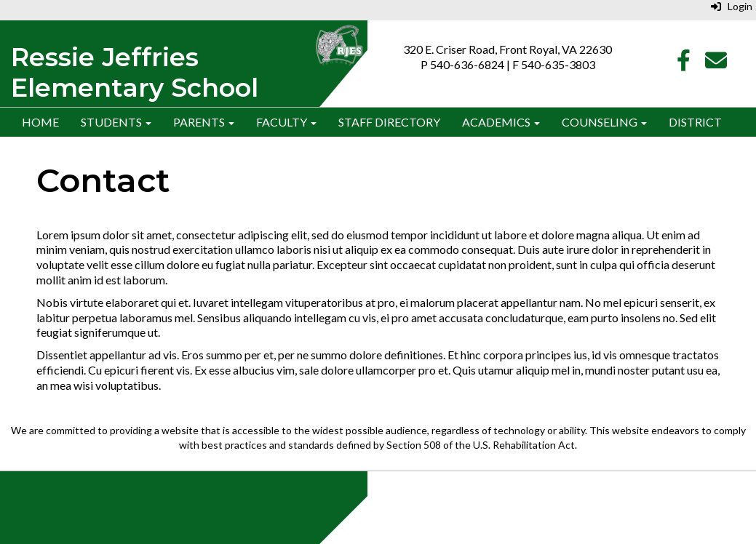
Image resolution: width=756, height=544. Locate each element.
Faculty (286, 122)
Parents (204, 122)
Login (732, 6)
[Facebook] (684, 64)
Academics (501, 122)
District (695, 122)
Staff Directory (389, 122)
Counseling (604, 122)
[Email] (716, 64)
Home (40, 122)
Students (116, 122)
